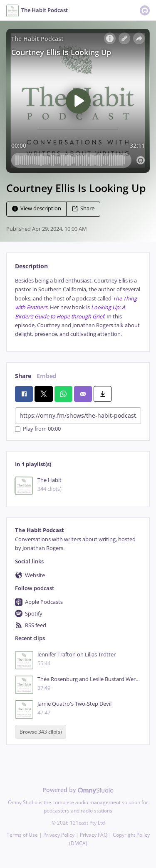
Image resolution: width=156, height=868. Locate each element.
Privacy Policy (59, 835)
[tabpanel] (78, 308)
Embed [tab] (47, 376)
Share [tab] (23, 376)
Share (83, 208)
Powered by (78, 790)
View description (37, 208)
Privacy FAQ (94, 835)
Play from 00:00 (38, 429)
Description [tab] (31, 266)
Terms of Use (22, 835)
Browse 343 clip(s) (41, 732)
